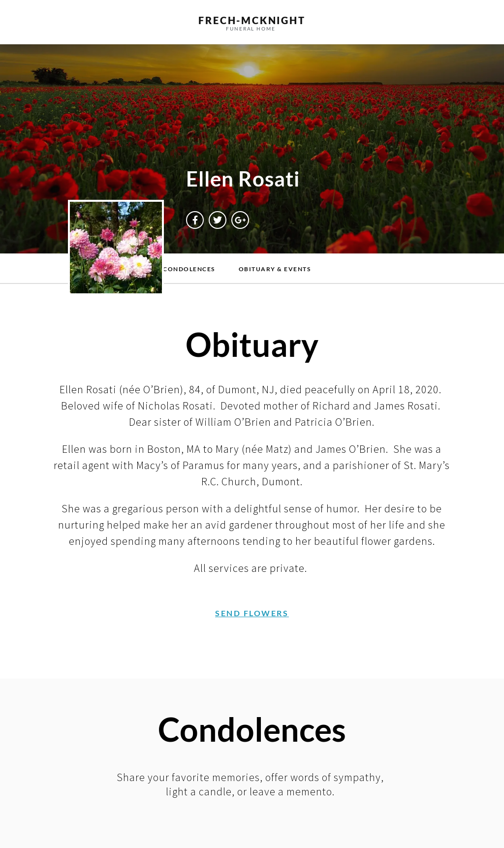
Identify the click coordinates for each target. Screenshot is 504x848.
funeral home (251, 29)
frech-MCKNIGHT (252, 20)
